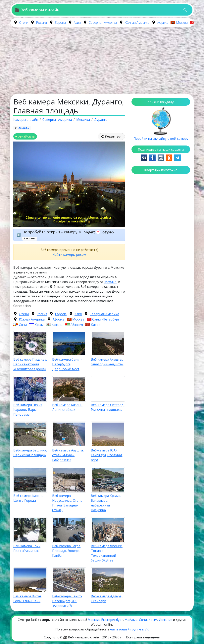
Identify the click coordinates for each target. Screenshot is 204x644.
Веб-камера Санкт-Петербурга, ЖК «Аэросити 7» (67, 601)
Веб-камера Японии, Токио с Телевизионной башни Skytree (107, 553)
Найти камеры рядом (69, 255)
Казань (57, 325)
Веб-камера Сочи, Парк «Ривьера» (27, 548)
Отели (24, 23)
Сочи (23, 325)
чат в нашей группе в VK (129, 629)
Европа (60, 23)
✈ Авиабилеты (25, 136)
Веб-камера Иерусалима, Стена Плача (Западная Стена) (67, 503)
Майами (131, 620)
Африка (163, 23)
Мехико (110, 282)
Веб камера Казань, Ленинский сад (68, 407)
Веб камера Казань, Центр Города (29, 498)
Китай (96, 325)
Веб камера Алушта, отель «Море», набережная (68, 455)
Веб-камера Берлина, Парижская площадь (30, 453)
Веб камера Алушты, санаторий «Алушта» (107, 362)
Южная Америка (137, 23)
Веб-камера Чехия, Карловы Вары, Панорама (28, 410)
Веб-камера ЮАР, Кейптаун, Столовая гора (107, 455)
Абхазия (77, 325)
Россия (41, 23)
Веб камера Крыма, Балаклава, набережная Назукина (106, 503)
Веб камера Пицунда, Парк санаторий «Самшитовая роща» (30, 364)
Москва (182, 23)
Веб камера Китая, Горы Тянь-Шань (28, 599)
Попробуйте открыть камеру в (69, 232)
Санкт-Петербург (106, 319)
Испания (165, 620)
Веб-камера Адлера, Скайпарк (107, 599)
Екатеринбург (112, 620)
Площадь (23, 128)
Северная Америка (103, 23)
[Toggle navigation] (185, 10)
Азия (77, 23)
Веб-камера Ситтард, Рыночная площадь (108, 407)
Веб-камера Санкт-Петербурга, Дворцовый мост (67, 364)
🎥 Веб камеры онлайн (37, 10)
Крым (39, 325)
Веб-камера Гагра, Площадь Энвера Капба (67, 551)
